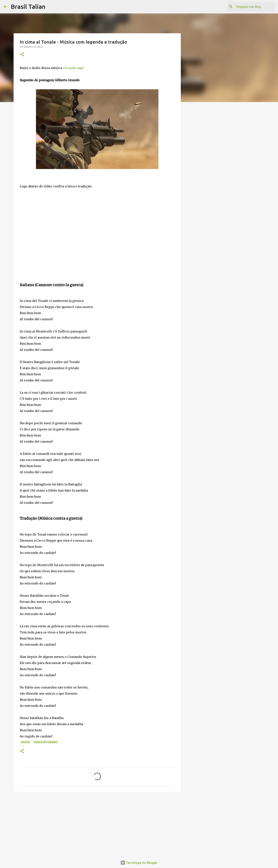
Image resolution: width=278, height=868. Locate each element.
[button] (22, 55)
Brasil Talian (28, 7)
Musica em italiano (46, 742)
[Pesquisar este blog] (255, 7)
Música (25, 742)
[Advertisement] (97, 824)
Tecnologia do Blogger (139, 863)
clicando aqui (73, 68)
